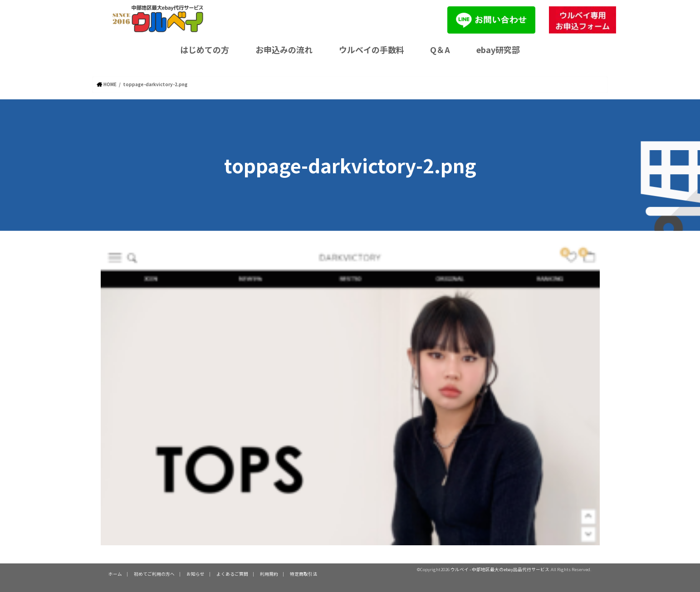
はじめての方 (205, 49)
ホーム (115, 574)
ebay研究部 (498, 49)
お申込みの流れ (284, 49)
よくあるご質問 (232, 574)
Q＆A (440, 49)
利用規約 (269, 574)
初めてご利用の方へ (154, 574)
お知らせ (196, 574)
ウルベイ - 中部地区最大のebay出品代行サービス (500, 569)
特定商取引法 (303, 574)
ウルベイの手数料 (372, 49)
